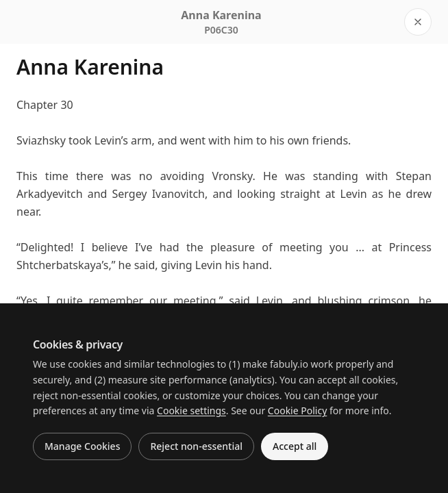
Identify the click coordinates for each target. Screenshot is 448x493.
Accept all (295, 446)
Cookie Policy (297, 410)
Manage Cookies (82, 446)
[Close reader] (418, 22)
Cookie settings (191, 410)
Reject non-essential (196, 446)
